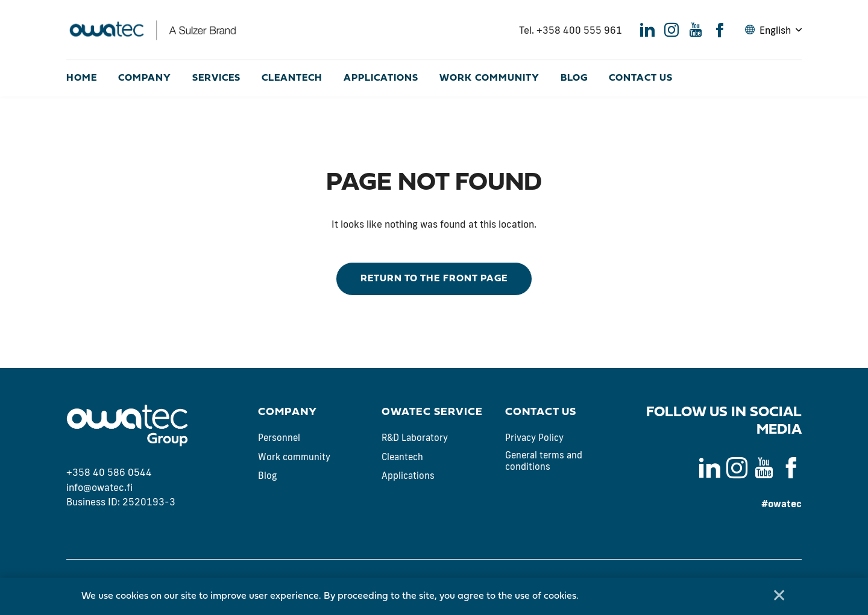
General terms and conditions (544, 461)
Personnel (279, 438)
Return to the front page (434, 279)
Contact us (641, 78)
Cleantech (292, 78)
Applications (381, 78)
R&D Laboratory (415, 438)
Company (145, 78)
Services (216, 78)
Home (82, 78)
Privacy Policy (534, 438)
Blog (574, 78)
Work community (489, 78)
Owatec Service (432, 412)
